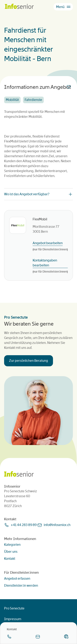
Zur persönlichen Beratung (29, 361)
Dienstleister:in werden (21, 586)
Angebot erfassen (17, 579)
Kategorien (12, 545)
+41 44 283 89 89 (24, 525)
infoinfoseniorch (57, 525)
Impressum (13, 619)
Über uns (11, 552)
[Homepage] (19, 7)
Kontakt (10, 559)
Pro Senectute (14, 608)
